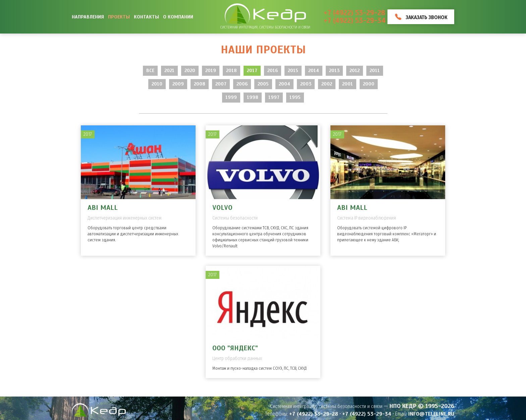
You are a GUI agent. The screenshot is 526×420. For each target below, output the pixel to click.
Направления (88, 17)
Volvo (222, 208)
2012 (355, 71)
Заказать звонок (427, 17)
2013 (334, 71)
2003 (306, 84)
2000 (369, 84)
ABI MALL (103, 208)
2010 (157, 84)
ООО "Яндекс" (235, 348)
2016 (273, 71)
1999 (231, 97)
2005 (263, 84)
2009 (178, 84)
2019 (211, 71)
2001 (348, 84)
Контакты (146, 17)
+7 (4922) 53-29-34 (355, 21)
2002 (327, 84)
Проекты (119, 17)
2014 (314, 71)
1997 (274, 97)
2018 (231, 71)
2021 (169, 71)
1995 (295, 97)
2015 (293, 71)
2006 (242, 84)
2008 (200, 84)
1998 (253, 97)
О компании (178, 17)
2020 (190, 71)
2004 (284, 84)
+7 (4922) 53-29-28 (354, 13)
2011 (375, 71)
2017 (252, 71)
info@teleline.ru (431, 414)
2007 (221, 84)
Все (150, 71)
